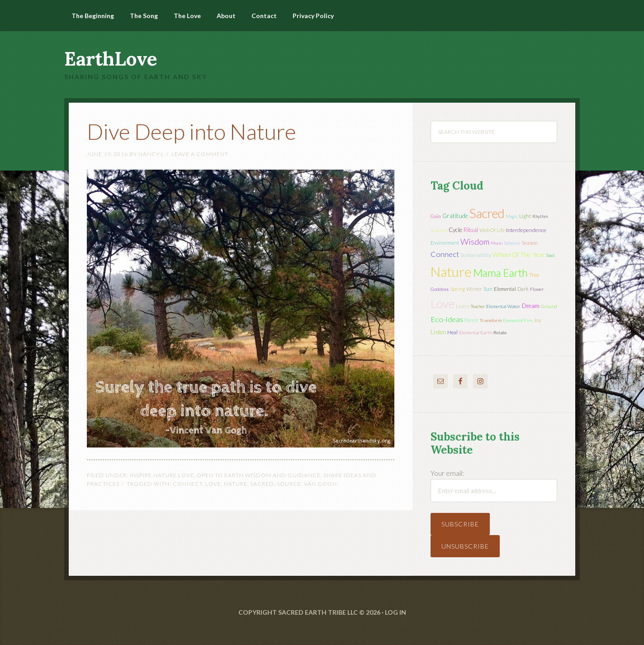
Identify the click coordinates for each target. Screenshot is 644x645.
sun (488, 289)
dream (531, 306)
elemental (505, 289)
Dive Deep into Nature (192, 131)
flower (537, 289)
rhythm (540, 216)
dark (523, 289)
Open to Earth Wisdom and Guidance (259, 475)
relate (500, 332)
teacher (478, 306)
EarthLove (111, 59)
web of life (492, 230)
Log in (395, 612)
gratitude (455, 216)
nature (236, 484)
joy (537, 320)
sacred (262, 484)
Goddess (440, 289)
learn (463, 306)
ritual (471, 230)
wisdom (475, 242)
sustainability (476, 255)
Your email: (447, 473)
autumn (439, 230)
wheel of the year (519, 254)
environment (445, 243)
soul (550, 255)
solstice (512, 243)
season (530, 243)
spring (457, 289)
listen (438, 332)
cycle (455, 230)
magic (512, 216)
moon (497, 243)
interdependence (526, 230)
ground (549, 306)
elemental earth (476, 332)
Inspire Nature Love (162, 475)
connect (188, 484)
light (525, 216)
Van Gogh (320, 484)
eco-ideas (447, 319)
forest (471, 320)
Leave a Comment (200, 154)
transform (490, 320)
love (213, 484)
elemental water (503, 306)
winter (474, 289)
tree (534, 275)
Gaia (436, 216)
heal (452, 332)
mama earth (500, 273)
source (289, 484)
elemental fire (518, 320)
